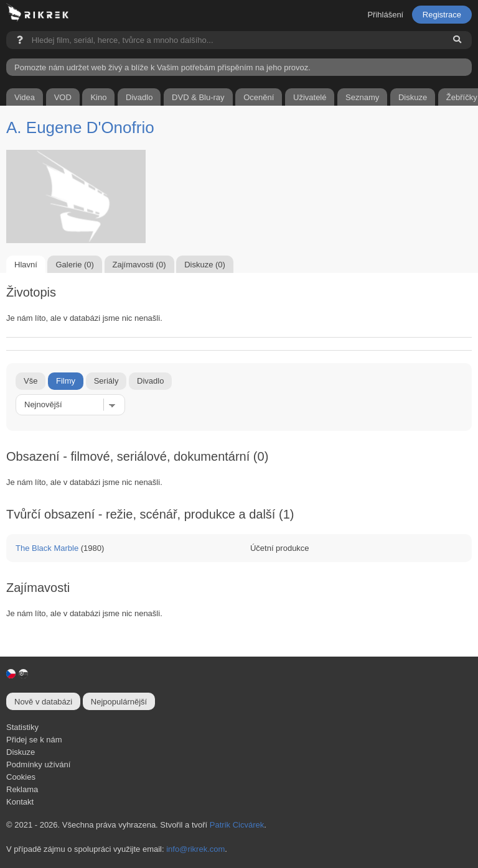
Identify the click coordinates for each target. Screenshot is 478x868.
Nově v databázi (43, 702)
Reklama (22, 789)
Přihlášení (385, 15)
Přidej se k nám (34, 740)
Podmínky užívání (38, 764)
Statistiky (22, 727)
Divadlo (150, 381)
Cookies (21, 777)
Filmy (66, 381)
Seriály (106, 381)
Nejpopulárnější (119, 702)
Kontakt (20, 802)
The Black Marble (47, 548)
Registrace (442, 15)
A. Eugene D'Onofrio (80, 127)
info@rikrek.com (195, 849)
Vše (30, 381)
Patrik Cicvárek (237, 825)
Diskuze (21, 752)
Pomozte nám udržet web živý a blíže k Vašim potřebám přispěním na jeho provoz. (162, 67)
